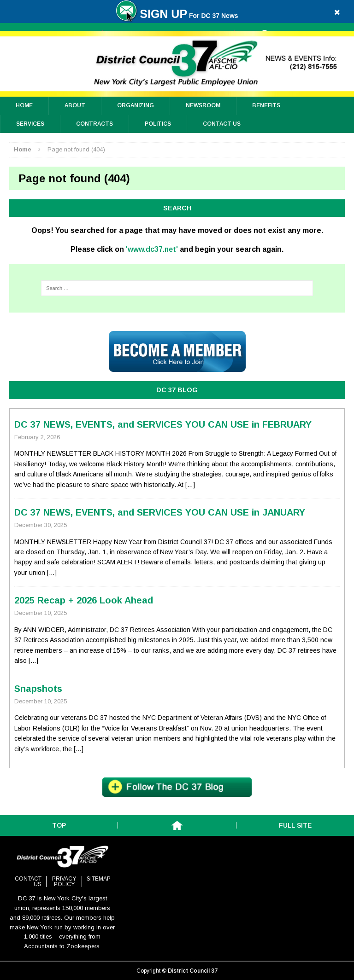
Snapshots (38, 689)
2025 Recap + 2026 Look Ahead (84, 600)
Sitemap (99, 879)
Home (24, 105)
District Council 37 (193, 971)
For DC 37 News (177, 16)
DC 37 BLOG (177, 390)
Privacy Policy (64, 881)
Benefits (266, 105)
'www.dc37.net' (152, 249)
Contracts (94, 124)
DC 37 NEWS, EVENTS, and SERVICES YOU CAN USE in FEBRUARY (163, 424)
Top (59, 825)
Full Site (295, 825)
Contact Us (222, 124)
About (75, 105)
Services (30, 124)
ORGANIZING (136, 105)
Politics (158, 124)
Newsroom (203, 105)
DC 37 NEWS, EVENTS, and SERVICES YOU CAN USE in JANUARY (160, 512)
